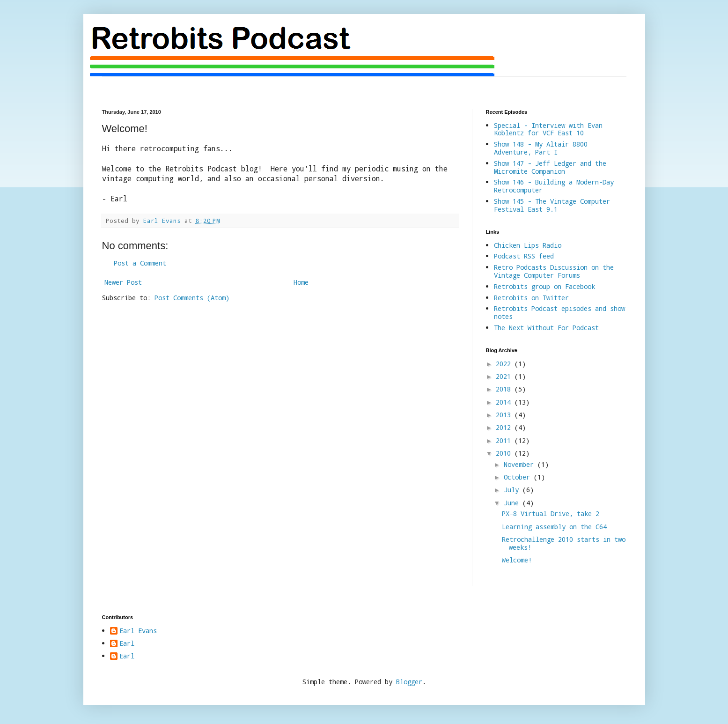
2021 (505, 376)
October (519, 477)
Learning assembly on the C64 (554, 527)
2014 (505, 402)
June (513, 503)
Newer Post (123, 282)
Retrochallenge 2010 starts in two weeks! (564, 543)
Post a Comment (140, 263)
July (513, 490)
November (521, 464)
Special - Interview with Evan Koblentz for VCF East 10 (548, 129)
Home (301, 282)
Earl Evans (138, 631)
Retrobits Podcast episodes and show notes (559, 312)
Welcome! (517, 560)
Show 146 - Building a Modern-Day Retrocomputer (554, 186)
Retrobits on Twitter (531, 298)
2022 (505, 364)
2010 (505, 453)
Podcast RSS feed (524, 256)
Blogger (409, 682)
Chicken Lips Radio (528, 245)
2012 (505, 427)
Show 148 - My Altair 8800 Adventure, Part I (541, 148)
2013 (505, 415)
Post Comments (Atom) (192, 298)
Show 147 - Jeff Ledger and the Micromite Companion (550, 167)
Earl (127, 644)
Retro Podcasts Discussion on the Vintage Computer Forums (554, 271)
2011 (505, 440)
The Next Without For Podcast (546, 328)
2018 (505, 389)
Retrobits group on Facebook (544, 286)
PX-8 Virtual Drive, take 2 (551, 513)
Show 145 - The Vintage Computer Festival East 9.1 (552, 205)
